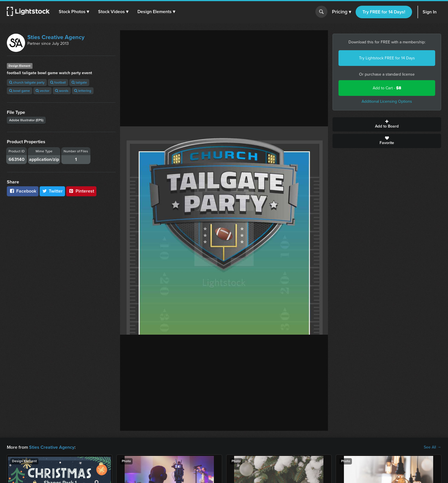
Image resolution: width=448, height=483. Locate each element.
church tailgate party (27, 82)
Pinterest (81, 191)
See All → (432, 447)
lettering (83, 91)
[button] (74, 12)
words (62, 91)
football (58, 82)
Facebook (23, 191)
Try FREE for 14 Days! (384, 12)
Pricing (341, 12)
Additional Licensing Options (387, 101)
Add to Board (387, 124)
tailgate (79, 82)
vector (42, 91)
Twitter (52, 191)
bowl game (20, 91)
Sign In (430, 12)
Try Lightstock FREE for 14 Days (387, 58)
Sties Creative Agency (56, 37)
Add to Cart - (387, 88)
